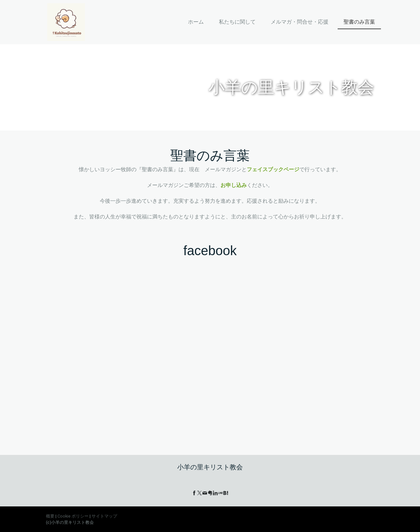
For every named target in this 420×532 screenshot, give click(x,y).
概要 (50, 516)
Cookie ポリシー (73, 516)
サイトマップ (104, 516)
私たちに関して (237, 22)
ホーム (196, 22)
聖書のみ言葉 (359, 22)
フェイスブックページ (273, 169)
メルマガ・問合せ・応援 (300, 22)
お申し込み (234, 185)
